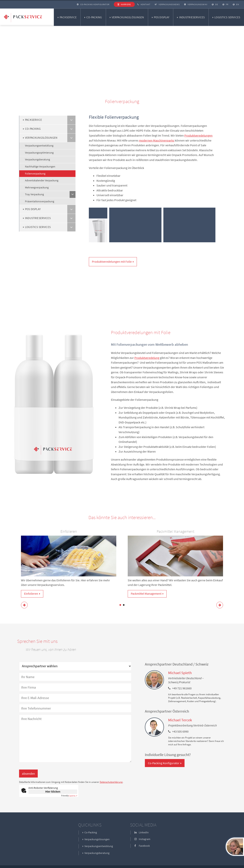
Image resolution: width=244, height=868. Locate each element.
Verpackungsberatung (37, 159)
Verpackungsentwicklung (39, 146)
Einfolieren (31, 594)
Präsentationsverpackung (40, 201)
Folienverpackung (35, 174)
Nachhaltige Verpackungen (40, 166)
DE (215, 4)
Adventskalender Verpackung (42, 180)
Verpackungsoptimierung (39, 153)
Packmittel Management (146, 594)
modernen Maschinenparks (157, 140)
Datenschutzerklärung (111, 782)
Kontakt (144, 4)
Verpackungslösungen (128, 17)
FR (225, 4)
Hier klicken (53, 792)
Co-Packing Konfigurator (93, 4)
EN (236, 4)
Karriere (124, 4)
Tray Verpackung (34, 194)
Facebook (142, 846)
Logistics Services (227, 17)
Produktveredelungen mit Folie (112, 262)
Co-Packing (94, 17)
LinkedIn (142, 832)
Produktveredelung (147, 358)
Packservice (68, 17)
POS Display (162, 17)
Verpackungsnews (167, 4)
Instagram (142, 839)
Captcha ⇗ (69, 796)
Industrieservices (192, 17)
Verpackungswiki (196, 4)
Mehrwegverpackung (37, 187)
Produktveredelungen (198, 135)
